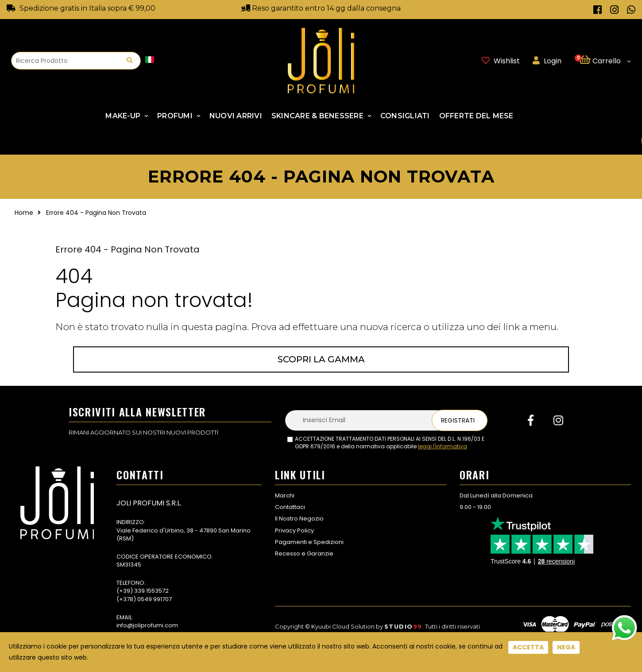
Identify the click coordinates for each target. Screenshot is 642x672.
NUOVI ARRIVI (236, 116)
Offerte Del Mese (476, 116)
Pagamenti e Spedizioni (309, 542)
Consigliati (405, 116)
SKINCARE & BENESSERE (317, 116)
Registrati (458, 420)
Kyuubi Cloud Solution (343, 626)
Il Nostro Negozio (299, 519)
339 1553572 (151, 591)
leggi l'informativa (443, 446)
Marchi (285, 495)
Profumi (175, 116)
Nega (566, 647)
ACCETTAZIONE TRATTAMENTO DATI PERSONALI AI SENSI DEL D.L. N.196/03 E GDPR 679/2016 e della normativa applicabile (390, 443)
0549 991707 (155, 599)
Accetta (528, 647)
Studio (403, 626)
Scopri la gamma (321, 359)
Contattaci (290, 507)
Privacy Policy (294, 530)
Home (24, 213)
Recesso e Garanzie (304, 554)
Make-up (123, 116)
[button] (605, 61)
